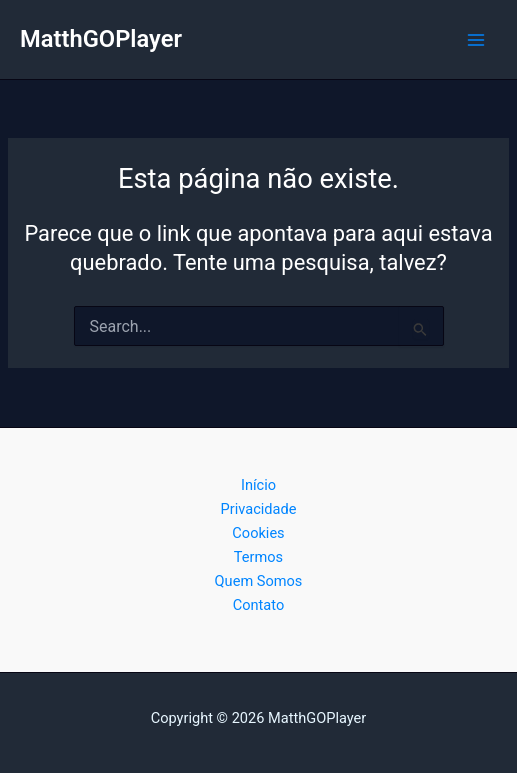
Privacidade (259, 509)
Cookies (258, 533)
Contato (259, 605)
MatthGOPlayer (101, 39)
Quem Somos (259, 581)
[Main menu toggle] (476, 40)
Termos (258, 557)
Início (258, 485)
